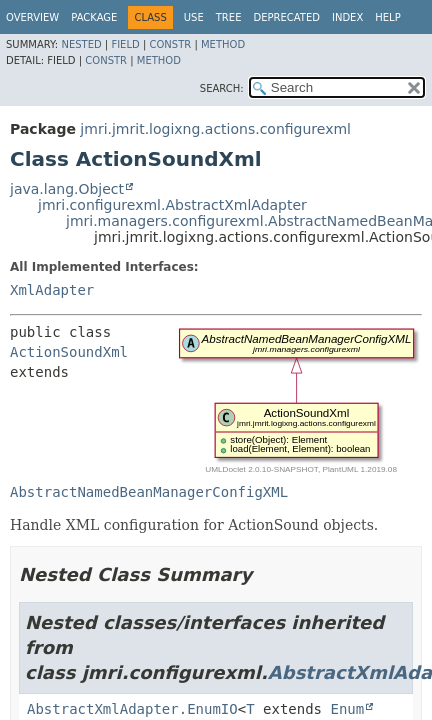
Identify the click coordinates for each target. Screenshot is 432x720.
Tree (229, 17)
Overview (32, 17)
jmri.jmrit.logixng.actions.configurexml (215, 129)
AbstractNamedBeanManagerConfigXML (149, 492)
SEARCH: (222, 88)
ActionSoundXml (69, 352)
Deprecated (286, 17)
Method (223, 44)
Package (94, 17)
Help (387, 17)
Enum (347, 709)
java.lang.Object (67, 189)
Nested (81, 44)
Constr (170, 44)
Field (125, 44)
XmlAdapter (52, 290)
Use (194, 17)
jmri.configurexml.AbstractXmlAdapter (172, 205)
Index (347, 17)
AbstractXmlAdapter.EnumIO (132, 709)
